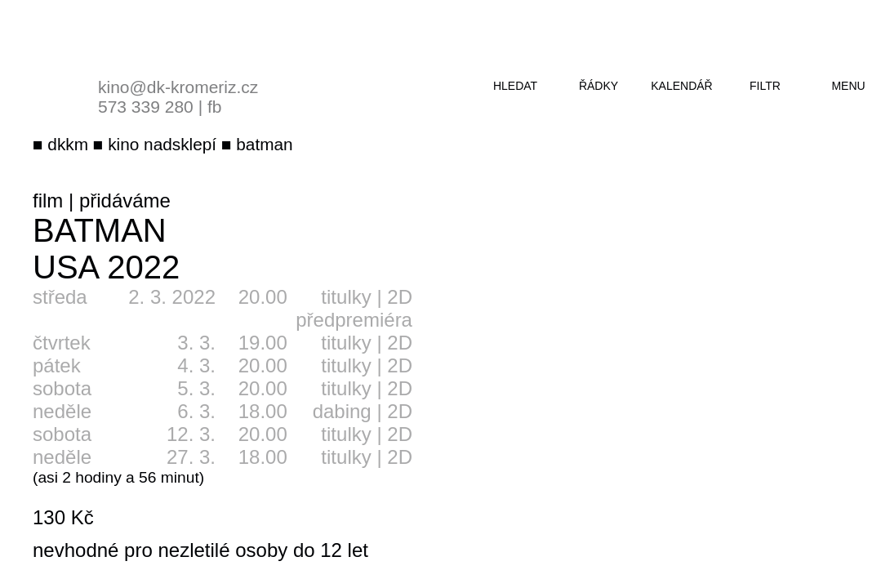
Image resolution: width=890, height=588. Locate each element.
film (48, 200)
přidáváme (125, 200)
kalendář (681, 86)
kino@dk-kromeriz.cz (178, 87)
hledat (515, 86)
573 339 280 (146, 107)
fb (215, 107)
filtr (765, 86)
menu (848, 86)
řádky (599, 86)
